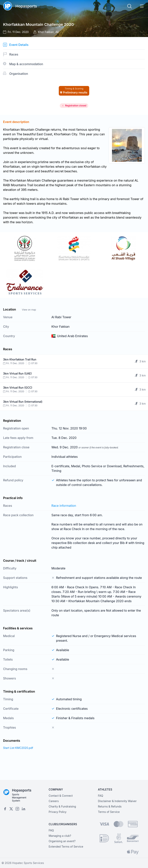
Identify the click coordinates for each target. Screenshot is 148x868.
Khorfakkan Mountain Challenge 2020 (38, 24)
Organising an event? (62, 841)
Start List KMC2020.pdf (18, 748)
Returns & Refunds (110, 806)
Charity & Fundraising (62, 806)
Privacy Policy (58, 812)
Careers (54, 801)
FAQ (100, 796)
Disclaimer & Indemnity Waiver (117, 801)
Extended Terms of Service (66, 847)
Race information (64, 506)
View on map (29, 310)
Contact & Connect (61, 796)
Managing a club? (60, 836)
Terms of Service (109, 812)
